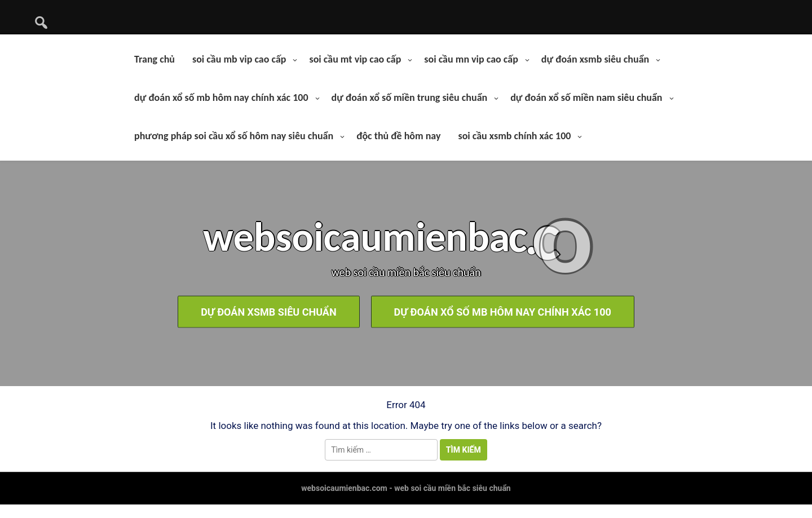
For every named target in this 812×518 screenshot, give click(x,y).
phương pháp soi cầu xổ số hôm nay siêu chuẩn (234, 136)
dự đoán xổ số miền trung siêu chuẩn (410, 98)
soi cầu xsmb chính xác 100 (514, 136)
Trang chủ (155, 59)
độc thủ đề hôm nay (398, 136)
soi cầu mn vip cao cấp (471, 59)
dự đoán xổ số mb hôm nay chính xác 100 (221, 98)
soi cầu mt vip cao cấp (355, 59)
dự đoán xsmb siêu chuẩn (595, 59)
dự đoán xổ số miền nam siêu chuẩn (586, 98)
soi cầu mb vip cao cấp (239, 59)
